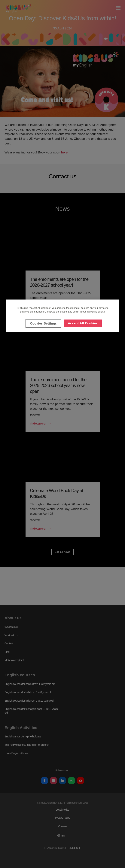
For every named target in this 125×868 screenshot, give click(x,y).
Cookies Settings (43, 324)
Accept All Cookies (83, 323)
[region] (62, 316)
